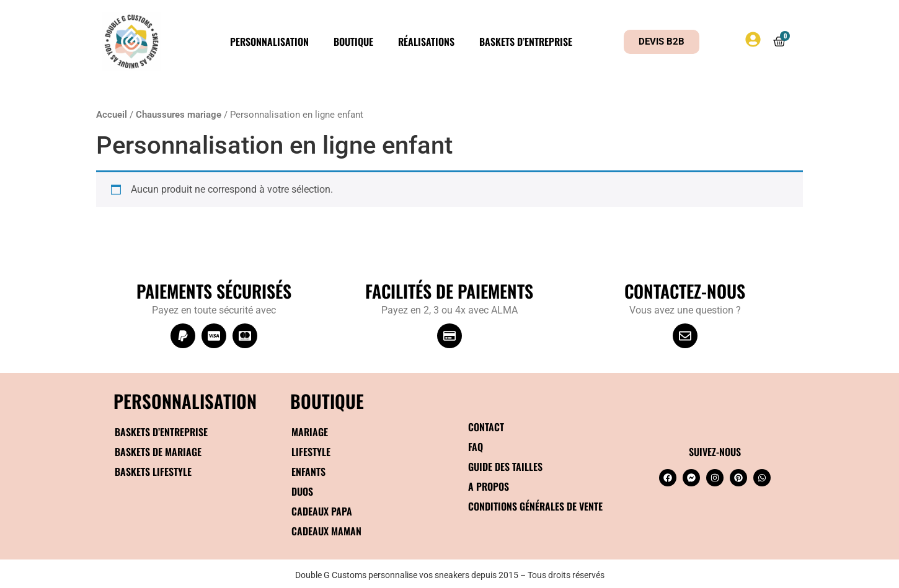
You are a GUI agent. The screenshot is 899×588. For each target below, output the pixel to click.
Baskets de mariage (158, 452)
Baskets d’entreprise (526, 42)
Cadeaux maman (326, 531)
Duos (302, 491)
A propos (489, 486)
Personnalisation (269, 42)
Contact (486, 427)
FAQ (476, 447)
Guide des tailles (505, 467)
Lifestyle (311, 452)
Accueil (112, 115)
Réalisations (426, 42)
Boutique (353, 42)
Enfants (308, 472)
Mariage (310, 432)
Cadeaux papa (322, 511)
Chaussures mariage (179, 115)
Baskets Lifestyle (153, 472)
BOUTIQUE (327, 401)
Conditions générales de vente (535, 506)
